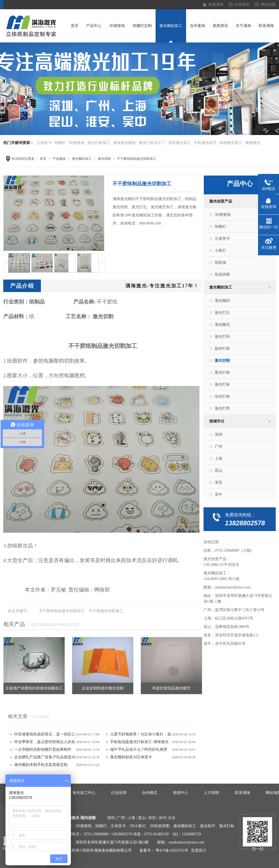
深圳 (219, 435)
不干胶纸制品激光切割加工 (137, 159)
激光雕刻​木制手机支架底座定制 (41, 765)
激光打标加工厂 (152, 143)
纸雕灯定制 (142, 26)
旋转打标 (222, 349)
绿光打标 (222, 396)
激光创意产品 (221, 201)
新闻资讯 (220, 26)
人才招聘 (211, 793)
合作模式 (150, 793)
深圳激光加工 (180, 143)
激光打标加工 (99, 143)
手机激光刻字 (205, 143)
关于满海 (243, 26)
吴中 (219, 494)
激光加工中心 (84, 793)
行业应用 (119, 793)
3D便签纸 (117, 26)
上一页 (6, 263)
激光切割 (104, 159)
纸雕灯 (60, 143)
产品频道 (59, 159)
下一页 (102, 263)
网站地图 (268, 4)
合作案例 (198, 26)
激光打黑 (222, 408)
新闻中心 (181, 793)
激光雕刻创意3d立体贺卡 (131, 757)
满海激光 (253, 143)
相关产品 (14, 624)
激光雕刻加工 (171, 26)
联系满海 (266, 26)
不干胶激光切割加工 (106, 611)
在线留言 (242, 4)
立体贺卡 (44, 143)
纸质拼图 (222, 274)
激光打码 (222, 337)
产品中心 (94, 26)
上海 (219, 458)
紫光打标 (222, 372)
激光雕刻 (222, 301)
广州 (219, 447)
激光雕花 (222, 325)
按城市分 (217, 421)
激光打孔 (222, 313)
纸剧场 (220, 263)
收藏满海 (216, 4)
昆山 (219, 470)
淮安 (219, 482)
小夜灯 (220, 251)
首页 (75, 26)
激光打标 (222, 384)
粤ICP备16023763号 (172, 850)
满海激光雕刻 (125, 143)
